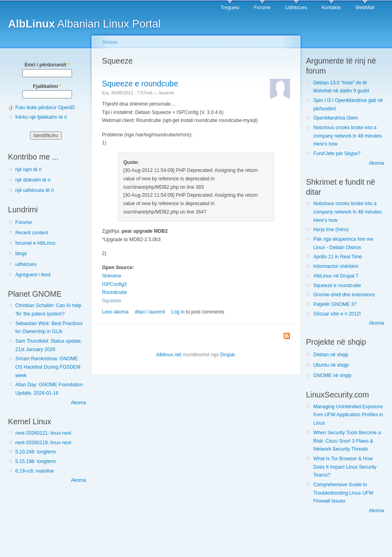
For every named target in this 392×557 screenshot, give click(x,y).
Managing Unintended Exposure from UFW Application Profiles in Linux (348, 415)
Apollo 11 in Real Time (338, 257)
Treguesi (230, 8)
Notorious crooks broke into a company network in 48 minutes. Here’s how (348, 136)
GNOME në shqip (332, 375)
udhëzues (26, 264)
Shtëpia (110, 42)
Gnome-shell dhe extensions (344, 295)
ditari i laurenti (150, 312)
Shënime (112, 276)
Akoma (78, 403)
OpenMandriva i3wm (335, 118)
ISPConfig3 (114, 284)
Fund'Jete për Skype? (337, 154)
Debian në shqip (331, 355)
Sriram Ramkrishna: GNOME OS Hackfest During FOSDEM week (48, 367)
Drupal (227, 355)
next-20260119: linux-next (43, 443)
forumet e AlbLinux (35, 243)
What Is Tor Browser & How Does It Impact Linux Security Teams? (345, 467)
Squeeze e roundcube (140, 84)
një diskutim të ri (33, 180)
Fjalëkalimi (47, 86)
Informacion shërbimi (336, 266)
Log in (178, 312)
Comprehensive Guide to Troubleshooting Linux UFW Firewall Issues (343, 493)
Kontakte (331, 8)
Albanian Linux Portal (84, 24)
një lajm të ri (28, 170)
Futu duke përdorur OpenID (45, 108)
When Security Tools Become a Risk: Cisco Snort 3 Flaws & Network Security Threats (347, 441)
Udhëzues (296, 8)
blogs (21, 254)
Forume (262, 8)
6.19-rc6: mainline (35, 471)
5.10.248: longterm (35, 452)
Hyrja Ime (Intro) (331, 230)
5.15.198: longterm (35, 461)
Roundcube (114, 292)
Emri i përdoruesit (47, 65)
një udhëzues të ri (34, 190)
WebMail (365, 8)
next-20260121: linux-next (43, 433)
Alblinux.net (169, 355)
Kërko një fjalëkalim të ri (41, 117)
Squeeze (112, 301)
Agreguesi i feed (33, 275)
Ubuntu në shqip (331, 365)
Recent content (32, 233)
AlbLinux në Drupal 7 (336, 276)
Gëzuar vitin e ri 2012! (337, 314)
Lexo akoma (115, 312)
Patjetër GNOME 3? (335, 304)
